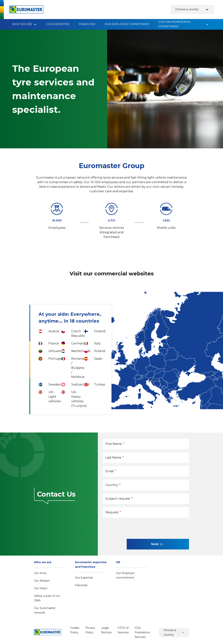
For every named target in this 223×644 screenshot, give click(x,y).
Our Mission (42, 581)
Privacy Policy (90, 630)
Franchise (87, 24)
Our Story (40, 573)
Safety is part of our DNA (47, 598)
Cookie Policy (75, 630)
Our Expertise (58, 24)
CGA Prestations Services (142, 632)
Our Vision (41, 588)
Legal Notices (106, 630)
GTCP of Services (123, 630)
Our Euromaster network (45, 610)
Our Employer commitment (127, 24)
